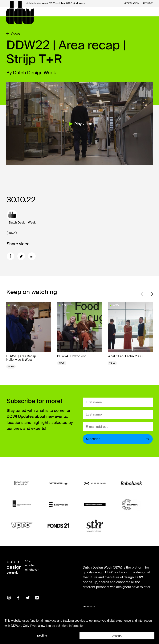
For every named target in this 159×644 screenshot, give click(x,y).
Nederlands (131, 3)
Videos (13, 34)
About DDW (89, 607)
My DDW (148, 3)
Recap (12, 233)
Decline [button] (42, 636)
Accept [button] (117, 636)
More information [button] (73, 626)
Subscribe (118, 439)
